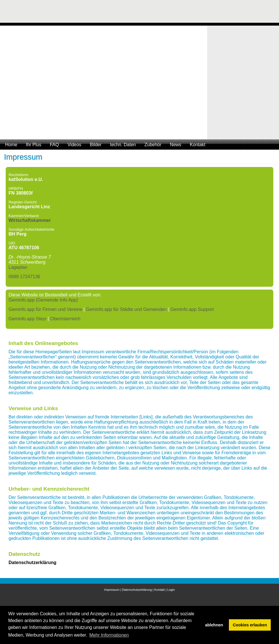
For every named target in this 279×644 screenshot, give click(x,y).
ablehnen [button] (214, 625)
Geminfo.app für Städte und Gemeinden (126, 309)
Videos (74, 145)
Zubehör (153, 145)
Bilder (96, 145)
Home (11, 145)
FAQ (54, 145)
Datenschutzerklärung (137, 590)
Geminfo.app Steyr (27, 319)
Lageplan (18, 267)
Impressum (112, 590)
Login (171, 590)
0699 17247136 (24, 277)
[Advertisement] (251, 13)
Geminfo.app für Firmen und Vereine (45, 309)
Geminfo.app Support (192, 309)
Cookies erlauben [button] (250, 625)
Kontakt (198, 145)
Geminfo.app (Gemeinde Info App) (43, 300)
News (176, 145)
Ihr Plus (34, 145)
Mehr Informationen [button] (109, 635)
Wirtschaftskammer (30, 220)
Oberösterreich (65, 319)
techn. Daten (123, 145)
